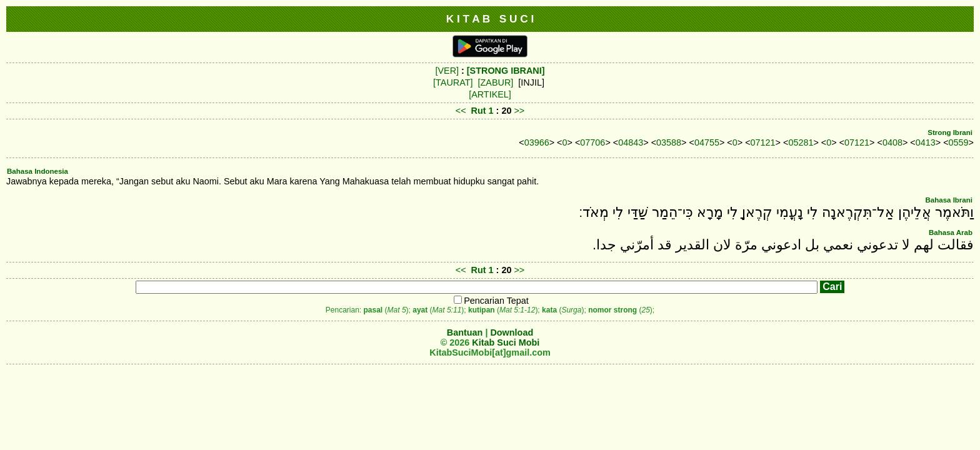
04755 (707, 142)
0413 (926, 142)
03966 (537, 142)
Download (512, 332)
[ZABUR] (496, 82)
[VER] (447, 71)
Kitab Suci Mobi (506, 342)
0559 (959, 142)
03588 (669, 142)
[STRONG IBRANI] (506, 71)
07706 (592, 142)
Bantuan (465, 332)
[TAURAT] (453, 82)
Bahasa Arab (951, 232)
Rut (479, 111)
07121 (763, 142)
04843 (631, 142)
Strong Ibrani (950, 132)
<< (461, 111)
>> (519, 111)
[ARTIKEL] (490, 94)
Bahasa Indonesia (37, 171)
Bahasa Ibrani (949, 200)
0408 (892, 142)
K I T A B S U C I (490, 19)
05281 (801, 142)
